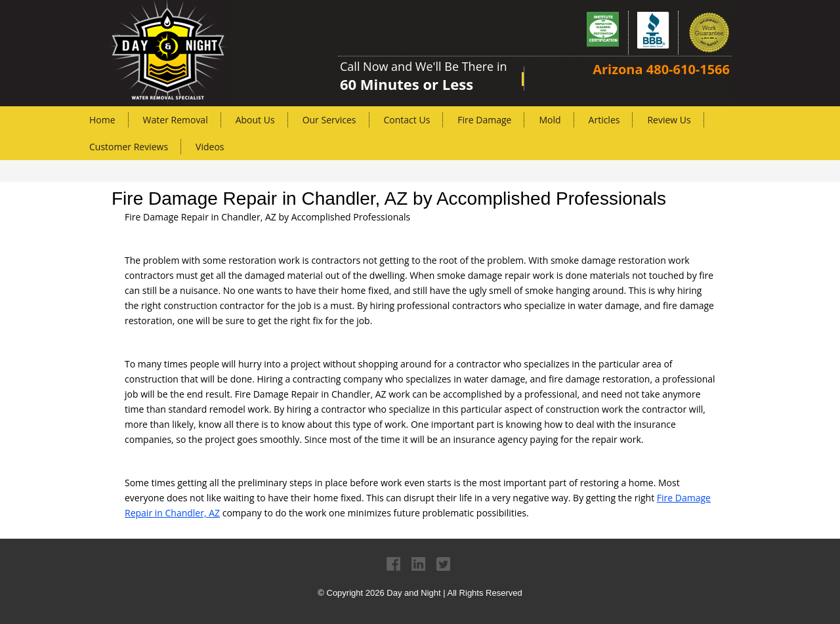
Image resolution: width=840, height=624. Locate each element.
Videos (210, 147)
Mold (550, 120)
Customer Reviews (129, 147)
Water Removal (176, 120)
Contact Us (407, 120)
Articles (604, 120)
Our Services (329, 120)
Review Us (669, 120)
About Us (255, 120)
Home (102, 120)
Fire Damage (484, 120)
